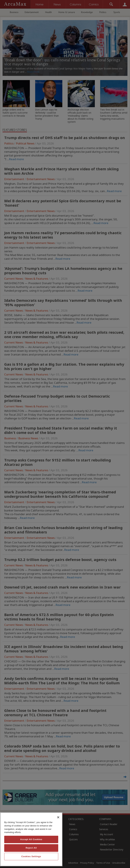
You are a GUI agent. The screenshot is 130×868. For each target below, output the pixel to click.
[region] (31, 839)
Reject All (31, 848)
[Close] (58, 817)
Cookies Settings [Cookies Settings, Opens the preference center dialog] (31, 856)
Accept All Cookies (31, 839)
